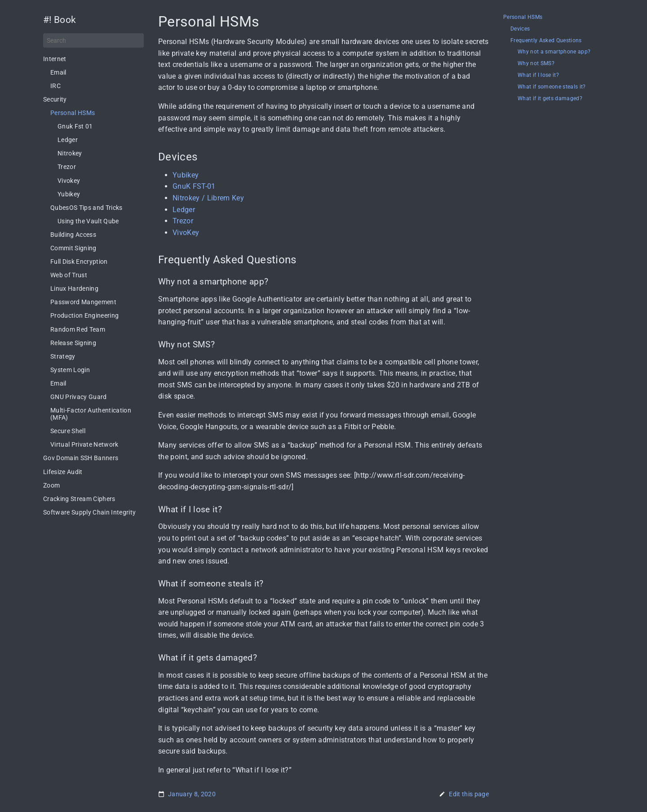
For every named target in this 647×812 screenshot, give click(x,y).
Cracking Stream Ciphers (79, 499)
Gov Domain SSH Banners (81, 458)
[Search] (93, 40)
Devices (520, 29)
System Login (70, 370)
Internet (55, 59)
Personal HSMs (73, 113)
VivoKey (186, 233)
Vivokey (69, 181)
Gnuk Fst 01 (75, 126)
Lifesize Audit (63, 472)
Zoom (51, 485)
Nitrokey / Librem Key (208, 198)
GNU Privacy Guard (79, 397)
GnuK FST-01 (194, 186)
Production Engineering (84, 315)
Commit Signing (73, 248)
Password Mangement (83, 302)
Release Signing (73, 343)
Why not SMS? (536, 64)
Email (58, 72)
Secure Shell (68, 431)
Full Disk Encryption (79, 262)
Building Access (73, 235)
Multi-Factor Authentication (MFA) (91, 414)
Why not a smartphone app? (554, 52)
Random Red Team (78, 329)
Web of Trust (69, 275)
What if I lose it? (538, 75)
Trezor (67, 167)
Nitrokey (70, 153)
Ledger (68, 140)
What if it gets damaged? (550, 99)
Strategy (63, 356)
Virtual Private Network (84, 444)
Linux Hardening (74, 288)
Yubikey (69, 194)
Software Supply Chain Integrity (89, 512)
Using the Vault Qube (88, 221)
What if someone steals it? (552, 87)
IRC (55, 86)
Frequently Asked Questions (546, 41)
